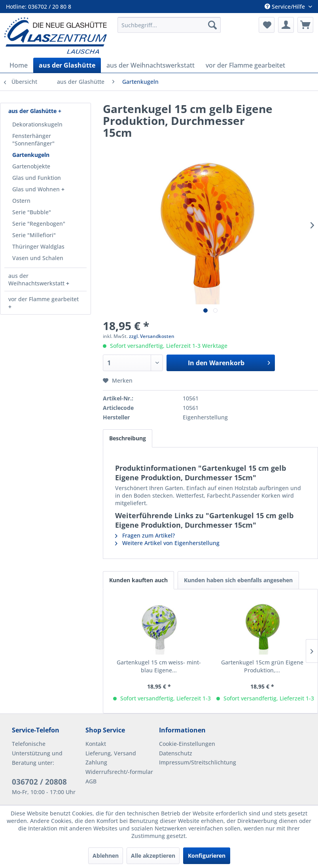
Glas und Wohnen (37, 189)
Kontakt (96, 744)
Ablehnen (106, 856)
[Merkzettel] (267, 25)
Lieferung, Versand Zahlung (111, 758)
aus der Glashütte (33, 111)
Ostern (21, 201)
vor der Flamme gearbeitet (44, 299)
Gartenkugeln (31, 155)
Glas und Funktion (37, 178)
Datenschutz (176, 753)
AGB (91, 781)
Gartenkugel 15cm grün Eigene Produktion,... (262, 666)
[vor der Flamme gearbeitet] (245, 65)
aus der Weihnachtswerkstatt (37, 279)
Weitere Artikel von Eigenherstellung (167, 543)
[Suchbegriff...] (169, 25)
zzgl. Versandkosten (152, 336)
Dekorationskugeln (37, 124)
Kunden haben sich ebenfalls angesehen (238, 580)
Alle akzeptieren (153, 856)
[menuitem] (169, 25)
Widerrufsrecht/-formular (119, 772)
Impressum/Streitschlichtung (194, 762)
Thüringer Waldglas (38, 246)
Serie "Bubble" (32, 212)
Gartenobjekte (31, 166)
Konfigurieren (207, 856)
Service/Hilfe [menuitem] (286, 7)
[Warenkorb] (305, 25)
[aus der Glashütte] (67, 65)
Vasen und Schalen (38, 258)
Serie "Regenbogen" (39, 224)
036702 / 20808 (39, 782)
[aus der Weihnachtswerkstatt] (150, 65)
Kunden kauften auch (138, 580)
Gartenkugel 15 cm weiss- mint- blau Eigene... (159, 666)
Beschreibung (128, 438)
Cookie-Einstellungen (187, 744)
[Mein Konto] (286, 25)
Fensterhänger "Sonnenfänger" (33, 140)
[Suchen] (212, 25)
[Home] (19, 65)
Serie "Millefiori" (34, 235)
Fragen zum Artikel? (145, 535)
